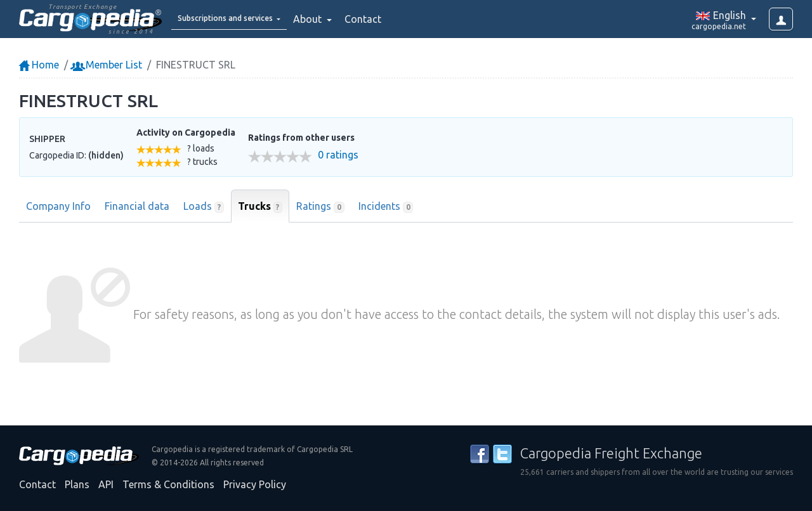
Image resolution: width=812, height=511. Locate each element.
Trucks (260, 207)
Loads (204, 207)
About (342, 19)
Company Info (58, 206)
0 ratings (338, 155)
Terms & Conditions (168, 484)
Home (39, 65)
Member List (108, 65)
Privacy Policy (255, 484)
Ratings (320, 207)
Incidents (386, 207)
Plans (77, 484)
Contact (396, 19)
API (106, 484)
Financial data (137, 206)
